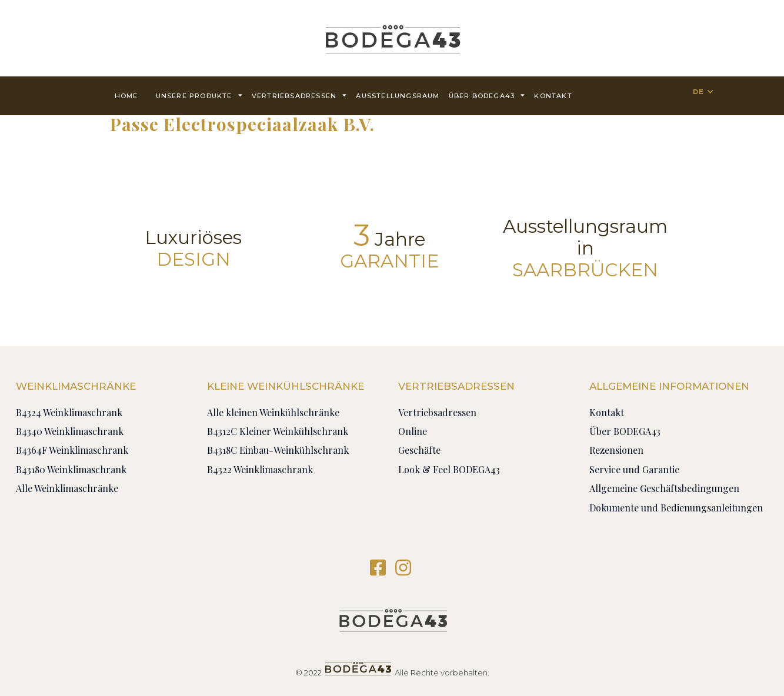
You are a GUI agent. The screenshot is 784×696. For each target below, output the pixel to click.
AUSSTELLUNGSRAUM (398, 96)
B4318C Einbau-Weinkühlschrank (278, 450)
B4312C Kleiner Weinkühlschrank (278, 431)
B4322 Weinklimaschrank (260, 469)
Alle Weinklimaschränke (67, 488)
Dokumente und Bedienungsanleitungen (676, 508)
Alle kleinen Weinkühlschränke (273, 412)
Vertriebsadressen (300, 95)
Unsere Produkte (199, 95)
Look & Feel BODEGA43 (449, 469)
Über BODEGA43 (487, 95)
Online (413, 431)
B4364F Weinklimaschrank (72, 450)
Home (126, 96)
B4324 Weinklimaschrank (69, 412)
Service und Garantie (634, 469)
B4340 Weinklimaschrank (70, 431)
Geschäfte (419, 450)
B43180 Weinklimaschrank (71, 469)
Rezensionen (616, 450)
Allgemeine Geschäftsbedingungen (664, 488)
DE (698, 92)
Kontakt (553, 96)
